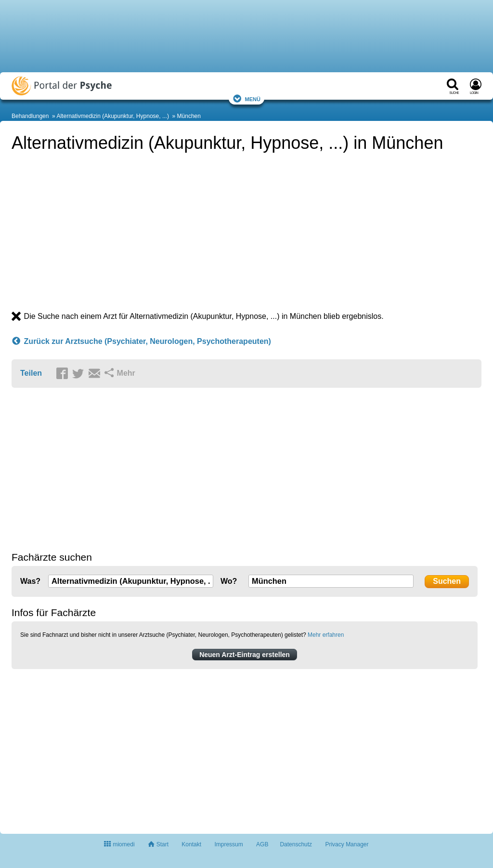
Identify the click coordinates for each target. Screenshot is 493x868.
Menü (246, 99)
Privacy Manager (347, 844)
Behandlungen (30, 116)
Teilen (31, 373)
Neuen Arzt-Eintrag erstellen (245, 655)
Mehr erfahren (326, 635)
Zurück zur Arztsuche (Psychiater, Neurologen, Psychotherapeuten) (141, 342)
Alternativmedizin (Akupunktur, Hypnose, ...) (112, 116)
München (189, 116)
